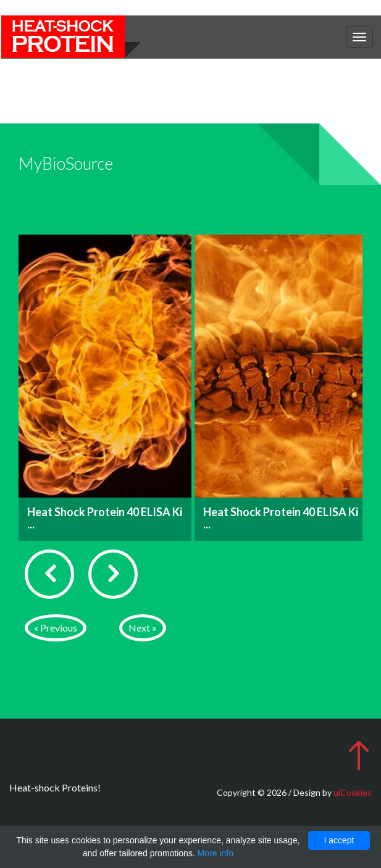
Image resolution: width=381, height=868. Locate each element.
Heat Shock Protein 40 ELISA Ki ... (105, 518)
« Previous (56, 628)
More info (216, 853)
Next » (143, 628)
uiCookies (353, 792)
